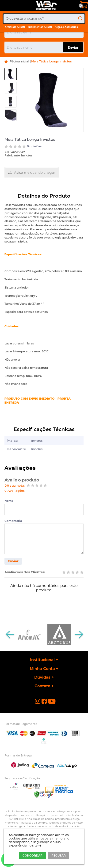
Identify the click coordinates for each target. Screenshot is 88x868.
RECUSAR (59, 855)
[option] (11, 74)
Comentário (13, 521)
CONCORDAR (33, 855)
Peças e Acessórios (66, 27)
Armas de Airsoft (15, 27)
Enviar (13, 561)
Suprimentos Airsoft (40, 27)
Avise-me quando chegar (35, 173)
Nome (9, 501)
